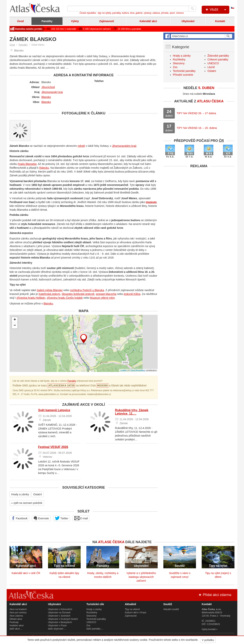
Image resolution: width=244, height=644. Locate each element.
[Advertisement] (199, 197)
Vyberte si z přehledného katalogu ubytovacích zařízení (141, 577)
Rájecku (44, 168)
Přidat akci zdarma (215, 595)
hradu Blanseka (27, 164)
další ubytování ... (57, 629)
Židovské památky (218, 56)
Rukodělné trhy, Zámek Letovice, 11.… (132, 412)
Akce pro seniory (18, 613)
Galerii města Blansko (50, 290)
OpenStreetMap (138, 370)
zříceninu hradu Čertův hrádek (65, 298)
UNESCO (213, 63)
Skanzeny (179, 63)
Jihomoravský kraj (52, 92)
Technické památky (184, 71)
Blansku (48, 304)
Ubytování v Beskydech (60, 622)
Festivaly (14, 622)
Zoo (175, 67)
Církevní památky (218, 59)
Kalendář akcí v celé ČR (26, 573)
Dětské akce (16, 619)
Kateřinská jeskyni (49, 294)
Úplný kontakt (209, 629)
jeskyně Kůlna (132, 294)
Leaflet (123, 370)
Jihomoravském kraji (124, 146)
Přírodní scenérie (183, 75)
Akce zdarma (16, 616)
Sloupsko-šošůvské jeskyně (78, 294)
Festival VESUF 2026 (53, 447)
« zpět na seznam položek (27, 503)
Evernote (41, 518)
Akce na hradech (18, 609)
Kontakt (220, 21)
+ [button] (15, 320)
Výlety (75, 21)
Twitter (62, 518)
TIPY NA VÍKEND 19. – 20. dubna (197, 128)
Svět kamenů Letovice (54, 410)
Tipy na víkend (132, 609)
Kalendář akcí (148, 21)
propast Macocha (106, 294)
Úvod (20, 21)
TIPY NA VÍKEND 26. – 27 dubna (196, 113)
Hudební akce (17, 626)
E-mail (81, 518)
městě (81, 146)
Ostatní (37, 494)
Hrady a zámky (20, 494)
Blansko (46, 97)
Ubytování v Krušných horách (63, 619)
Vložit (217, 10)
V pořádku (208, 640)
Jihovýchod (48, 87)
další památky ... (95, 629)
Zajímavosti (107, 21)
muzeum (151, 202)
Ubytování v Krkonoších (60, 609)
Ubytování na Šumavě (59, 613)
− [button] (15, 326)
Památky (47, 21)
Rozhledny (179, 59)
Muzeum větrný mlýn (102, 298)
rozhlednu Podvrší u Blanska (87, 290)
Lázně (211, 67)
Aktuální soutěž (171, 609)
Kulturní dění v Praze (136, 613)
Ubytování (188, 21)
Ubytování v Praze (57, 626)
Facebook (19, 518)
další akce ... (16, 629)
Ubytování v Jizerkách (59, 616)
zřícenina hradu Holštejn (31, 298)
